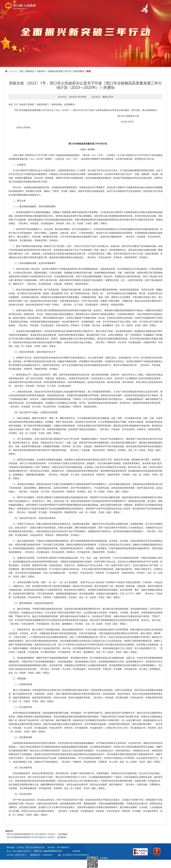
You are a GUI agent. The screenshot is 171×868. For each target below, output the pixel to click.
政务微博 (97, 862)
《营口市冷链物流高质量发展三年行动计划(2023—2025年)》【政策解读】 (36, 837)
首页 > (23, 71)
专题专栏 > (42, 71)
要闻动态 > (31, 71)
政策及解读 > (80, 71)
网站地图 (10, 847)
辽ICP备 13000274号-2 (16, 855)
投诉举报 (76, 851)
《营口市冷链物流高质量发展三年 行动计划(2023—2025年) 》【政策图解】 (37, 834)
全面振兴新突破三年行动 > (60, 71)
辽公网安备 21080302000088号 (76, 855)
